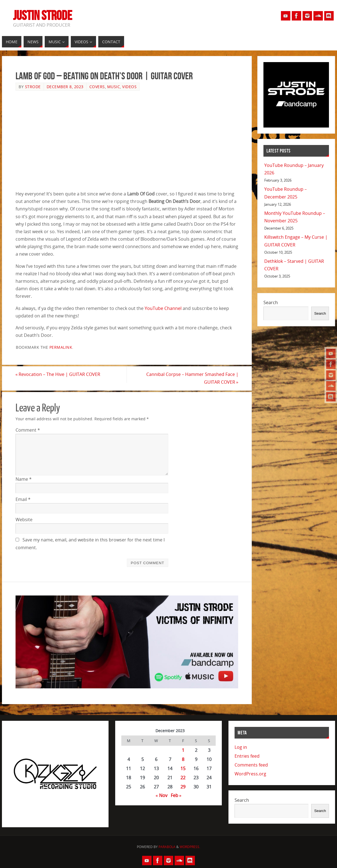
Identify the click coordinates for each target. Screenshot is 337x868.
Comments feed (251, 765)
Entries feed (247, 756)
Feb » (176, 795)
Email (23, 499)
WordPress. (190, 847)
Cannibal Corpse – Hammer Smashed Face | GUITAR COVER (192, 378)
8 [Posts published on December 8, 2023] (183, 759)
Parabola (167, 847)
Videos (129, 87)
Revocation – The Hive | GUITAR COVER (58, 375)
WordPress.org (250, 774)
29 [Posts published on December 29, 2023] (183, 787)
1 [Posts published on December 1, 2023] (183, 750)
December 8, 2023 (65, 87)
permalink (61, 347)
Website (24, 520)
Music (114, 87)
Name (24, 479)
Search (271, 302)
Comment (28, 430)
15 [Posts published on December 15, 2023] (183, 768)
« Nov (162, 795)
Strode (33, 87)
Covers (97, 87)
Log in (241, 747)
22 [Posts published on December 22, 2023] (183, 778)
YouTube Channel (163, 308)
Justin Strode (43, 16)
